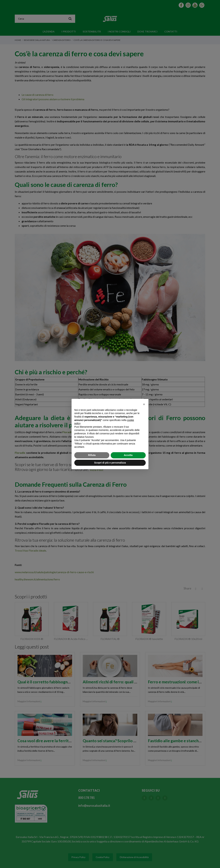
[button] (144, 404)
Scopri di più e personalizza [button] (110, 463)
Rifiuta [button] (92, 455)
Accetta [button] (128, 455)
